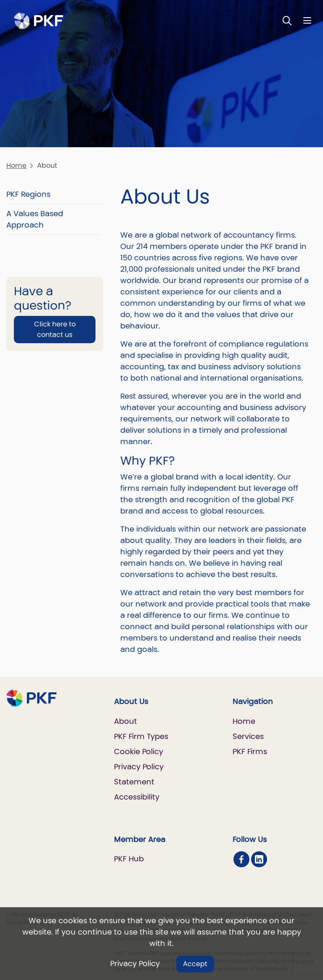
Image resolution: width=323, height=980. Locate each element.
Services (248, 736)
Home (16, 166)
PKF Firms (250, 751)
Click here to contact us (55, 329)
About (126, 721)
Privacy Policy (135, 963)
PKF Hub (129, 859)
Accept (195, 964)
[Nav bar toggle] (307, 20)
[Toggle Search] (287, 20)
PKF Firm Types (141, 736)
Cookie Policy (139, 751)
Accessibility (137, 797)
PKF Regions (28, 194)
